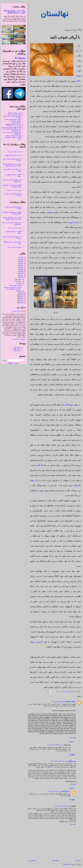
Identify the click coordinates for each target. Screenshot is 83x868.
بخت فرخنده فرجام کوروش (12, 124)
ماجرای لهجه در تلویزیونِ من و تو (11, 127)
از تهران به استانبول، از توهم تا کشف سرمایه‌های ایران (12, 288)
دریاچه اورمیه (72, 222)
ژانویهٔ (19, 291)
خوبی (40, 490)
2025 (21, 260)
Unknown (65, 791)
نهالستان (54, 14)
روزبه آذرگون (71, 761)
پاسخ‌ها (71, 741)
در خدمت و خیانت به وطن (13, 135)
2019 (21, 271)
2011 (21, 301)
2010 (21, 303)
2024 (21, 262)
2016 (21, 277)
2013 (21, 297)
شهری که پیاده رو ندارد (14, 114)
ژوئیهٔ (19, 283)
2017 (21, 275)
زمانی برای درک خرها (14, 113)
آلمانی (37, 465)
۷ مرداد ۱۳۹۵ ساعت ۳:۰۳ (62, 702)
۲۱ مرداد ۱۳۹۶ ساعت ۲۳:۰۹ (58, 761)
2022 (21, 265)
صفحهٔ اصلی (55, 860)
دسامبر (19, 279)
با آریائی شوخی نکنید (15, 285)
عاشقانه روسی (16, 122)
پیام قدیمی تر (31, 860)
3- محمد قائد (17, 350)
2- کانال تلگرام (16, 349)
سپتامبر (19, 281)
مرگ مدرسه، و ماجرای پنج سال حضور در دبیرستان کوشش (14, 12)
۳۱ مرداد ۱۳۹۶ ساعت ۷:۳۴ (58, 791)
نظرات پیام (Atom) (68, 864)
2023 (21, 263)
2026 (21, 257)
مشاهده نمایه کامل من (18, 339)
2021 (21, 267)
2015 (21, 293)
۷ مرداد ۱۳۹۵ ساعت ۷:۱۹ (55, 745)
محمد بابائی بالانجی (65, 691)
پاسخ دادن (72, 738)
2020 (21, 269)
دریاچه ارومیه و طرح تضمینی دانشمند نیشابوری (12, 120)
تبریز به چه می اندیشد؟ (13, 126)
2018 (21, 273)
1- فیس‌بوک (17, 347)
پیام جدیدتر (77, 860)
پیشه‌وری (49, 212)
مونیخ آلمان (68, 405)
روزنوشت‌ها (19, 58)
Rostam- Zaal (69, 702)
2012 (21, 299)
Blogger (10, 363)
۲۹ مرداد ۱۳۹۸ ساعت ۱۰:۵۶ (61, 806)
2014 (21, 295)
